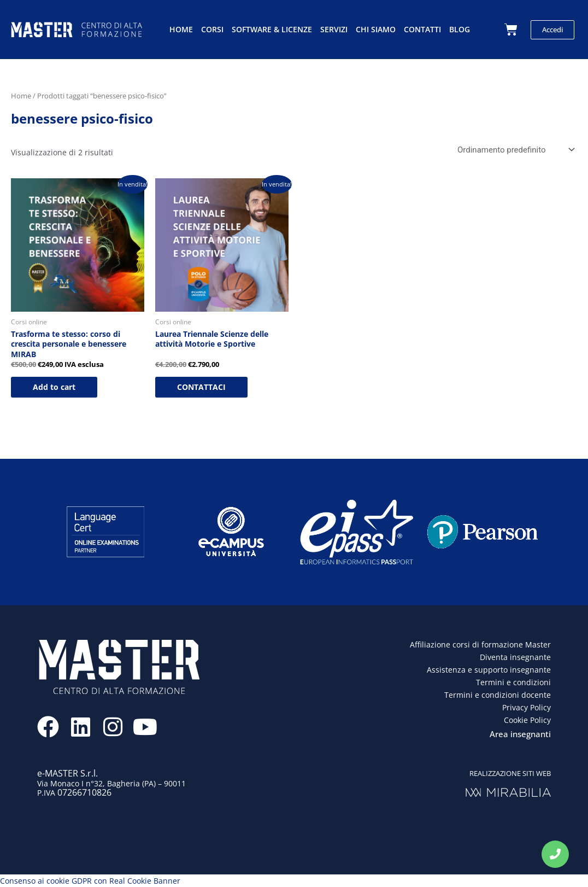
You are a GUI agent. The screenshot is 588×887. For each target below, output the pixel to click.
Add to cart (54, 387)
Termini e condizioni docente (498, 695)
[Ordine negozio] (514, 150)
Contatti (422, 29)
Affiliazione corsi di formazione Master (480, 644)
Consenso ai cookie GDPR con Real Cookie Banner (90, 881)
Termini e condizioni (513, 682)
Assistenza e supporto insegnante (489, 670)
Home (181, 29)
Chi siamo (376, 29)
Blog (460, 29)
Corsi (212, 29)
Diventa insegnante (515, 657)
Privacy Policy (527, 707)
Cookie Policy (527, 720)
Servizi (334, 29)
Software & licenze (272, 29)
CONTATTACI (201, 387)
